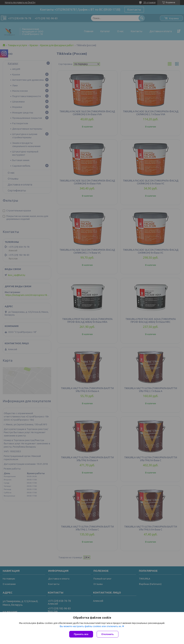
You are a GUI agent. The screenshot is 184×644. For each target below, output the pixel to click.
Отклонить (108, 634)
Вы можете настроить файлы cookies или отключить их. (91, 626)
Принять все (81, 634)
